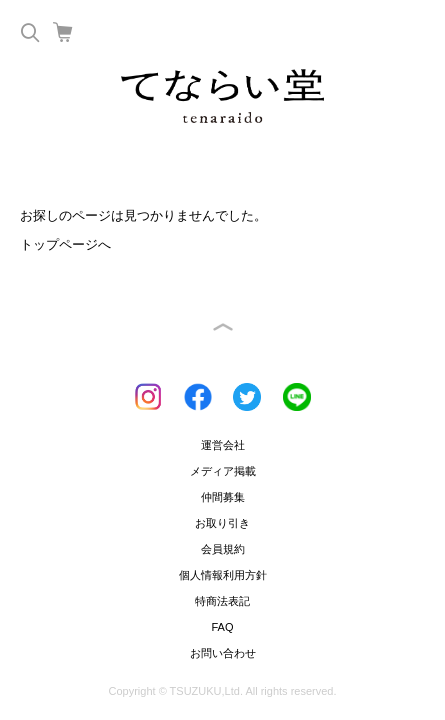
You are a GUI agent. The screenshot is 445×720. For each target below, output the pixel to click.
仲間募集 (223, 497)
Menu (410, 32)
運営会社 (223, 445)
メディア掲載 (223, 471)
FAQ (222, 627)
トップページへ (65, 244)
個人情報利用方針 (223, 575)
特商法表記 (222, 601)
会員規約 (223, 549)
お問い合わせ (223, 653)
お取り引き (222, 523)
